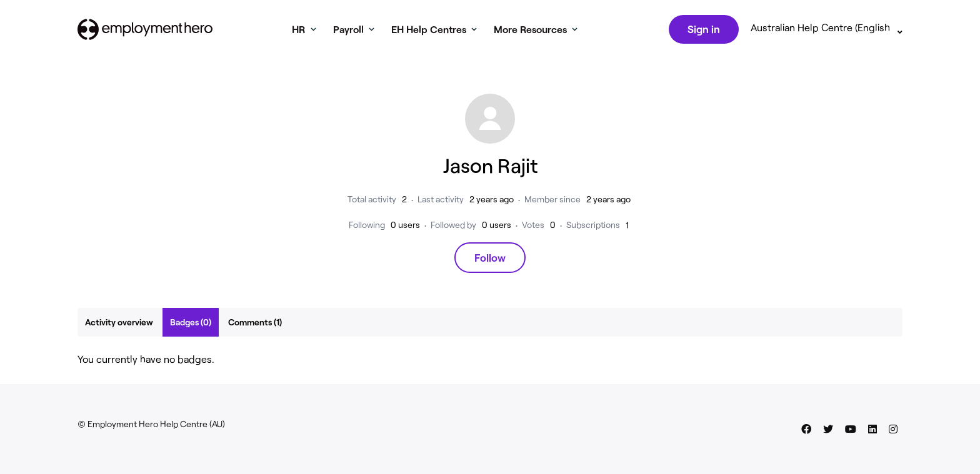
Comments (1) (255, 324)
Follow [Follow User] (490, 260)
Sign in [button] (702, 30)
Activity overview (119, 324)
